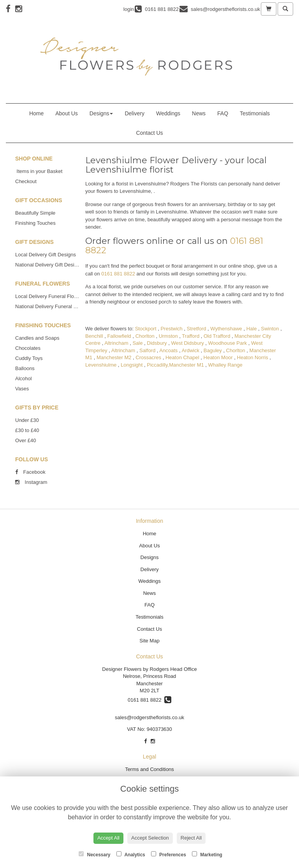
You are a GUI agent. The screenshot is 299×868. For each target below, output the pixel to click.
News (199, 113)
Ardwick (190, 350)
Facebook (30, 472)
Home (36, 113)
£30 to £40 (27, 430)
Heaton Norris (253, 357)
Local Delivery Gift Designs (46, 255)
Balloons (25, 368)
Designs (101, 113)
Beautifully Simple (35, 213)
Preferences (169, 854)
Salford (147, 350)
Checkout (26, 181)
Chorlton (145, 336)
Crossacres (148, 357)
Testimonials (255, 113)
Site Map (149, 641)
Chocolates (28, 348)
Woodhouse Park (228, 343)
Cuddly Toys (29, 358)
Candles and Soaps (37, 338)
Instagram (31, 482)
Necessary (94, 854)
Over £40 (26, 440)
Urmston (168, 336)
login (129, 9)
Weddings (168, 113)
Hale (252, 329)
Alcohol (24, 378)
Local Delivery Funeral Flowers (50, 296)
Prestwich (171, 329)
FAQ (223, 113)
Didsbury (157, 343)
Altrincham (116, 343)
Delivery (135, 113)
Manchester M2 (114, 357)
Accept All (108, 838)
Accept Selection (150, 838)
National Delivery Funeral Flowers (53, 306)
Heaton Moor (218, 357)
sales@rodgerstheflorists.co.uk (149, 717)
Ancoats (168, 350)
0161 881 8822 (118, 274)
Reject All (191, 838)
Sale (137, 343)
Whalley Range (225, 365)
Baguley (213, 350)
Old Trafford (217, 336)
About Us (67, 113)
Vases (22, 389)
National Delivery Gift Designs (49, 265)
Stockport (146, 329)
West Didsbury (187, 343)
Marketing (207, 854)
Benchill (94, 336)
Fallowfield (119, 336)
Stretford (197, 329)
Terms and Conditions (149, 769)
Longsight (132, 365)
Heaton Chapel (182, 357)
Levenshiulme (101, 365)
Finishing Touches (35, 223)
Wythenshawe (226, 329)
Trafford (191, 336)
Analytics (131, 854)
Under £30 (27, 420)
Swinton (270, 329)
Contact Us (149, 133)
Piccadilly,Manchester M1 (175, 365)
